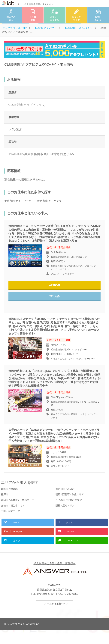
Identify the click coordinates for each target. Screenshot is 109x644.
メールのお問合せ (55, 604)
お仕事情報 (33, 19)
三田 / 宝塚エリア (11, 511)
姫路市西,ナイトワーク (18, 201)
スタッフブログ (76, 19)
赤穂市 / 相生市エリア (13, 506)
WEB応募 (54, 285)
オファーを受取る (55, 19)
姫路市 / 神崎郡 (9, 489)
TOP (14, 28)
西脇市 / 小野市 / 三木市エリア (18, 500)
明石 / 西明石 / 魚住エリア (70, 494)
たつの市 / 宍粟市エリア (69, 500)
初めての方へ (11, 19)
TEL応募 (54, 296)
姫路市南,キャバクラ (49, 201)
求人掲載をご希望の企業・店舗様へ (55, 563)
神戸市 (5, 494)
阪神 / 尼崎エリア (65, 506)
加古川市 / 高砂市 (65, 489)
